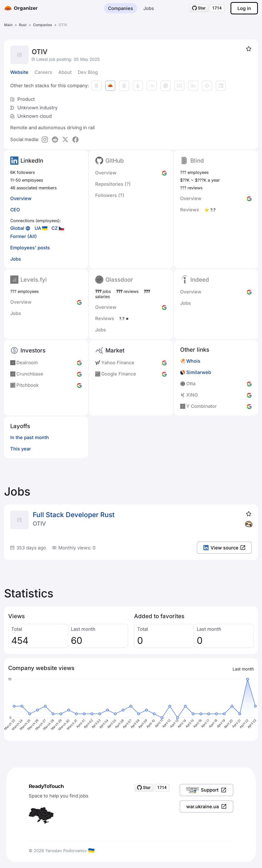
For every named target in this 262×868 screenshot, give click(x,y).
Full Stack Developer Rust (74, 515)
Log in (244, 8)
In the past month (30, 437)
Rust (23, 25)
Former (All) (24, 236)
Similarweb (199, 372)
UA (38, 228)
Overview (21, 198)
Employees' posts (30, 248)
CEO (15, 210)
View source (224, 548)
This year (21, 449)
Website (19, 72)
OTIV (39, 524)
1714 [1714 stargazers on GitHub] (217, 8)
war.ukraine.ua (206, 806)
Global (17, 228)
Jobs (149, 8)
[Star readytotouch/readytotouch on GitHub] (199, 8)
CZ (55, 228)
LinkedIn (32, 161)
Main (8, 25)
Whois (193, 361)
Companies (121, 8)
